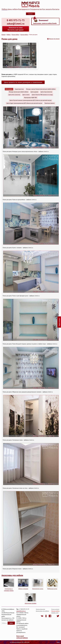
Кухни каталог (55, 609)
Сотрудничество (36, 9)
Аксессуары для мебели (12, 575)
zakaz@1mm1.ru (21, 611)
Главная (3, 35)
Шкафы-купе (55, 613)
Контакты (56, 9)
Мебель (5, 9)
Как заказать (47, 9)
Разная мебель (15, 35)
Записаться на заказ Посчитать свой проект (16, 29)
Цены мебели (13, 9)
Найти (11, 623)
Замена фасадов (40, 609)
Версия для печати (54, 39)
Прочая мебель (24, 35)
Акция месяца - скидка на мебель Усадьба (45, 23)
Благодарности (24, 9)
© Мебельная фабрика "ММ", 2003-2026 (20, 642)
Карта (58, 642)
